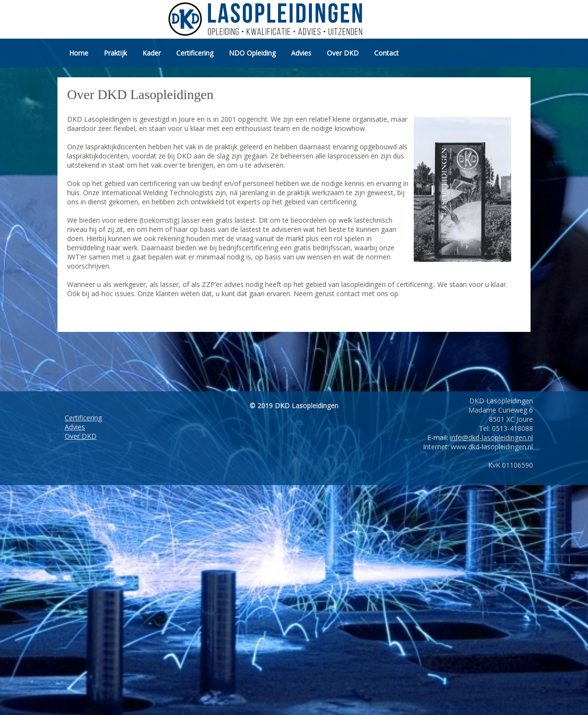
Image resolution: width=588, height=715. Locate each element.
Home (79, 53)
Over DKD (343, 53)
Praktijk (115, 53)
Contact (386, 53)
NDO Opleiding (252, 53)
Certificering (195, 53)
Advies (301, 53)
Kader (152, 53)
